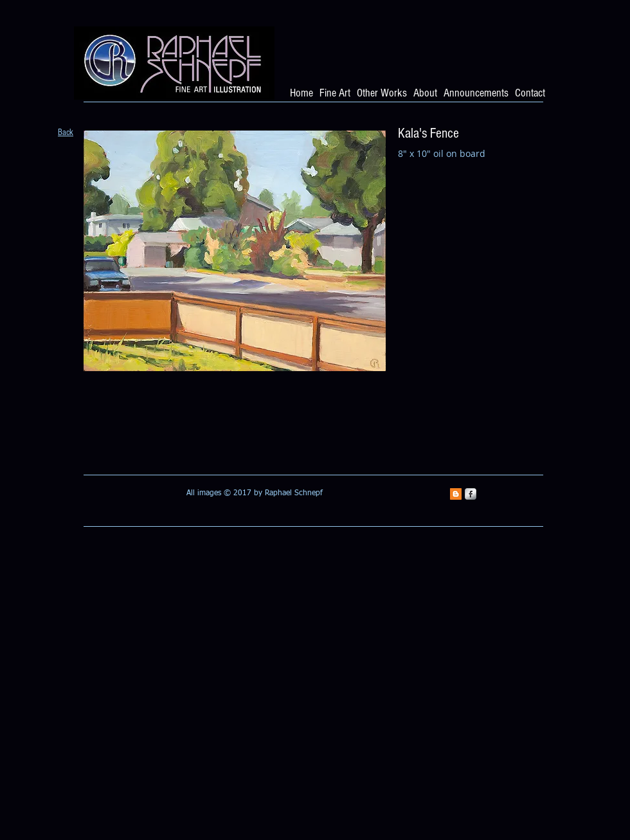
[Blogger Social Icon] (456, 494)
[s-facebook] (471, 494)
